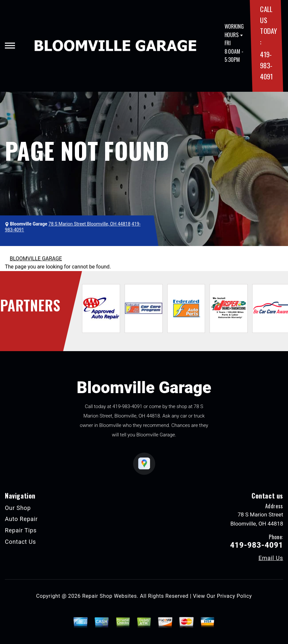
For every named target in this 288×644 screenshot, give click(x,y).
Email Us (271, 558)
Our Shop (18, 508)
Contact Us (21, 542)
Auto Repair (21, 519)
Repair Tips (21, 530)
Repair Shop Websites (110, 596)
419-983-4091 (266, 65)
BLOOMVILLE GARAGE (36, 259)
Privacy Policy (234, 596)
